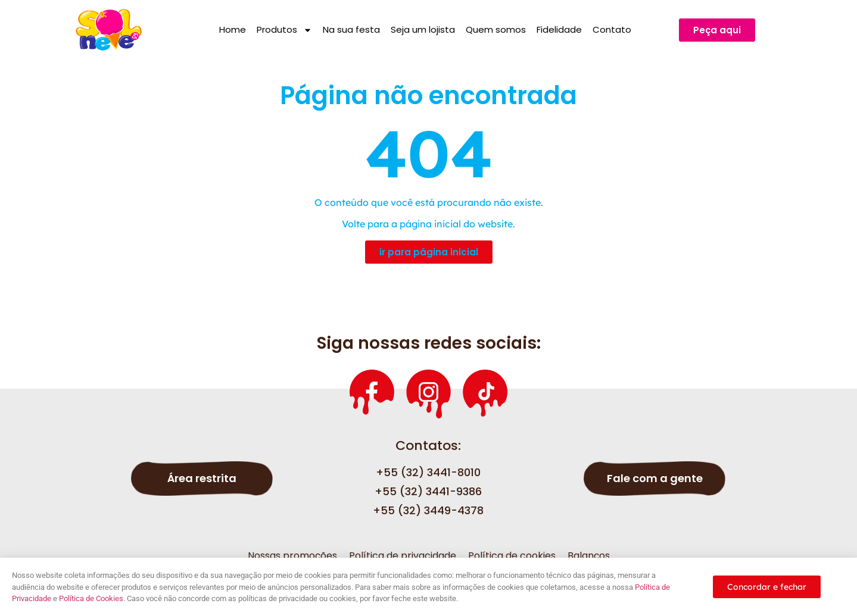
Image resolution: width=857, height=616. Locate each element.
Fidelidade (559, 29)
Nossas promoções (292, 556)
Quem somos (496, 29)
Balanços (589, 556)
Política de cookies (512, 556)
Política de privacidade (403, 556)
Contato (612, 29)
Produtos (284, 30)
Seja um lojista (423, 29)
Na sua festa (351, 29)
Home (233, 29)
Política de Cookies (91, 598)
